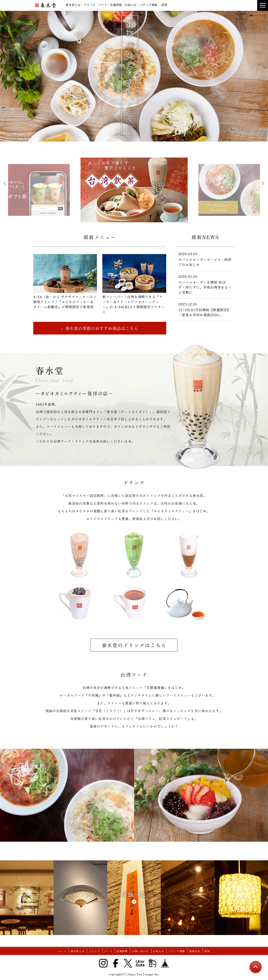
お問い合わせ (140, 951)
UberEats (216, 15)
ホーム (62, 951)
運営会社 (195, 951)
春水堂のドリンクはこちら (134, 645)
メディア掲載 (148, 5)
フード (103, 5)
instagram (209, 15)
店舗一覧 (134, 894)
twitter (195, 15)
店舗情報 (116, 5)
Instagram (103, 963)
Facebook (116, 963)
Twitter (128, 963)
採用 (164, 5)
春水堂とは (73, 5)
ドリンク (89, 5)
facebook (202, 15)
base (231, 15)
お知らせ (131, 5)
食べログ (224, 15)
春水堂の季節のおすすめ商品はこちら (100, 328)
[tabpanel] (134, 190)
